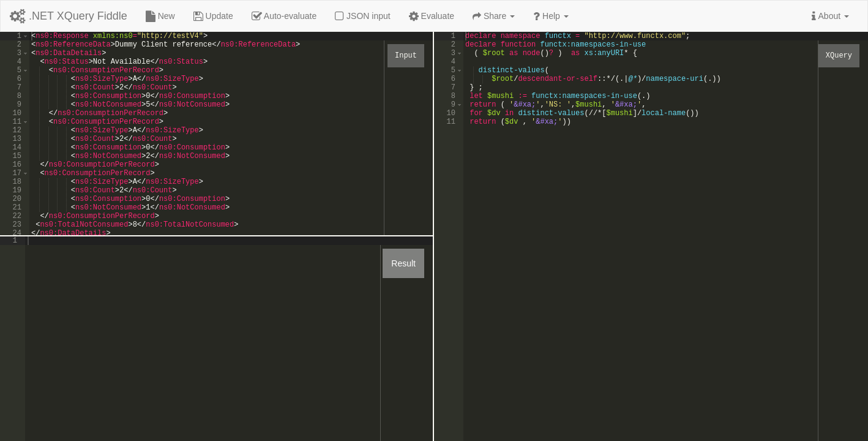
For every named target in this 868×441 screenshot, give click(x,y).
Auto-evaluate (284, 16)
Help (551, 16)
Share (494, 16)
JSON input (362, 16)
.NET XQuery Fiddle (69, 16)
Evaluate (432, 16)
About (830, 16)
